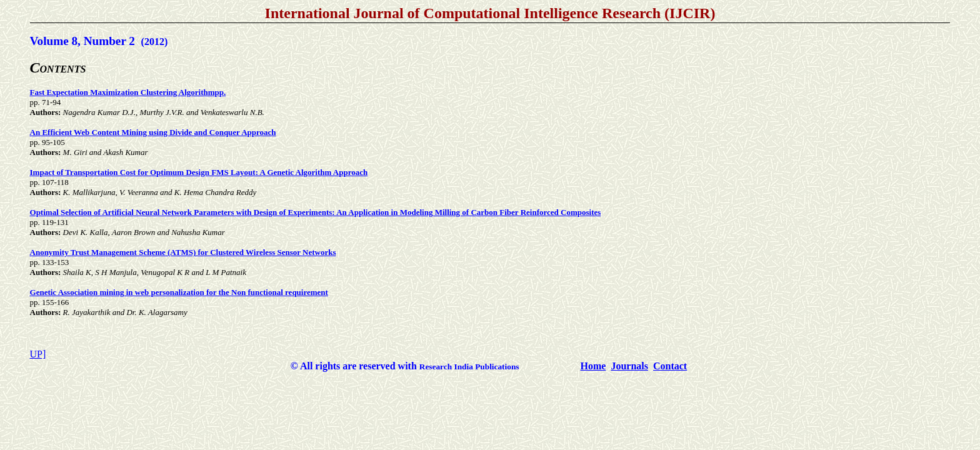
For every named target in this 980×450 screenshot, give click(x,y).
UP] (38, 354)
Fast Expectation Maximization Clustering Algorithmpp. (128, 92)
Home (593, 366)
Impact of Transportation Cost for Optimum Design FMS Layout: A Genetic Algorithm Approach (199, 172)
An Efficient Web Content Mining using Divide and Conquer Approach (153, 132)
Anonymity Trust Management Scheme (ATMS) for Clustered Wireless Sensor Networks (183, 252)
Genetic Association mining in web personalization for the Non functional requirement (179, 292)
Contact (670, 366)
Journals (629, 366)
